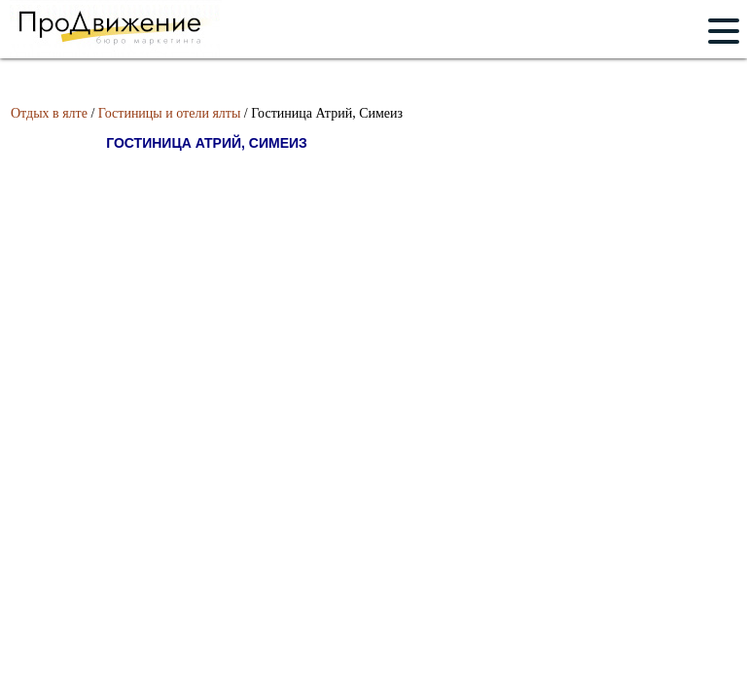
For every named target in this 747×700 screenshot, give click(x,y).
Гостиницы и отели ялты (170, 113)
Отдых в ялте (49, 113)
